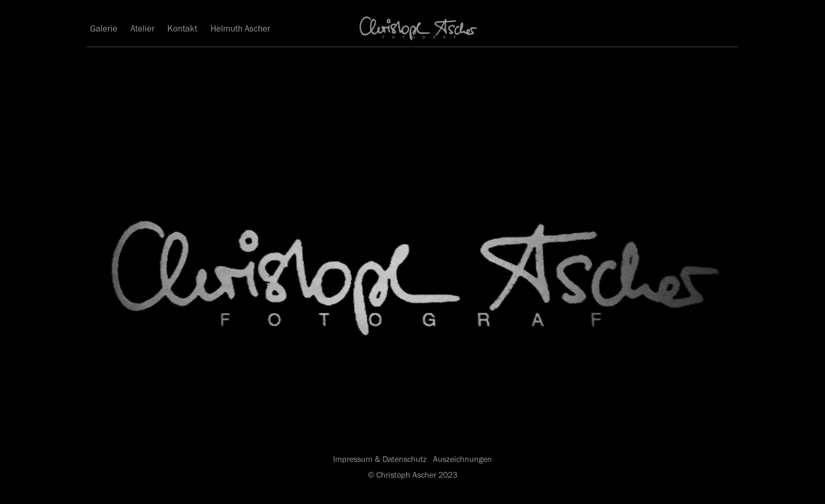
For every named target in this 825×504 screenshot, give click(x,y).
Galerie (104, 28)
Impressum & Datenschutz (380, 459)
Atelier (143, 28)
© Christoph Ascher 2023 (413, 475)
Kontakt (182, 28)
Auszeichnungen (462, 459)
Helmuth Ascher (240, 28)
